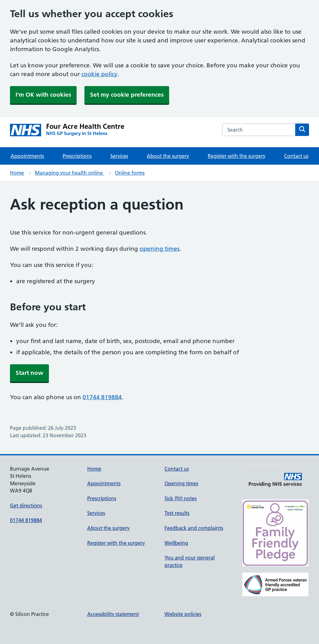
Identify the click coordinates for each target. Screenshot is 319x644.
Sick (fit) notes (181, 498)
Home (17, 173)
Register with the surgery (237, 156)
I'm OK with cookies (43, 95)
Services (119, 156)
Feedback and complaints (194, 528)
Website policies (183, 614)
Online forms (130, 173)
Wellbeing (176, 543)
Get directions (26, 506)
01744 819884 (102, 397)
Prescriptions (77, 156)
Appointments (27, 156)
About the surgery (168, 156)
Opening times (181, 483)
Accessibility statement (113, 614)
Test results (177, 513)
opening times (159, 249)
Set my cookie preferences (127, 95)
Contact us (296, 156)
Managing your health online (69, 173)
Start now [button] (29, 373)
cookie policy (99, 74)
